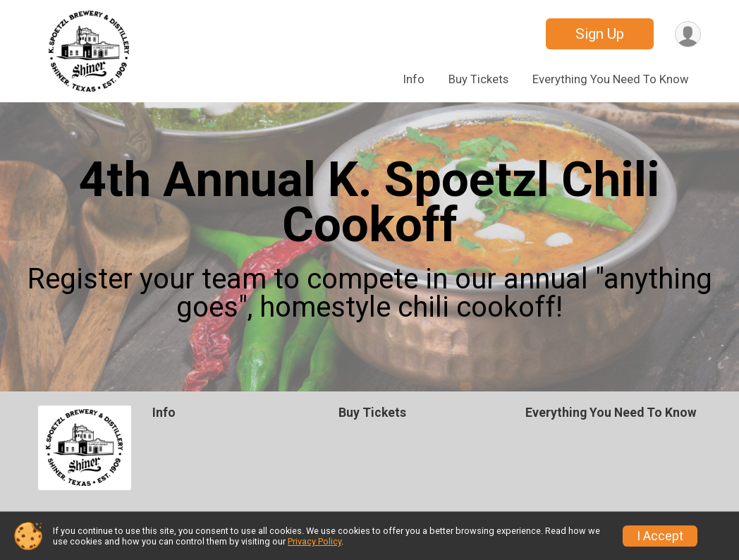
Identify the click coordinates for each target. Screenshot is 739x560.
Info (414, 79)
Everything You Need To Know (611, 79)
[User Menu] (688, 34)
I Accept (660, 536)
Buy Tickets (478, 79)
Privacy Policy (314, 541)
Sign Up (600, 34)
